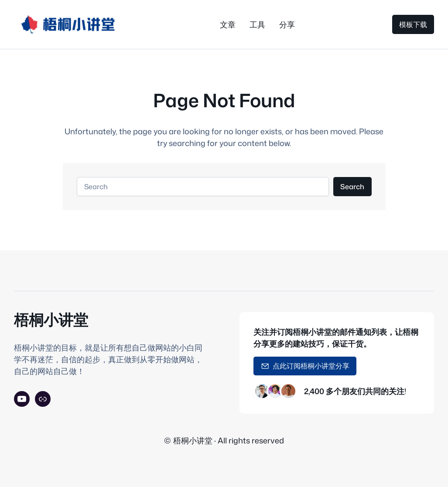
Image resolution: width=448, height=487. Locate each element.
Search (352, 186)
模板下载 (413, 24)
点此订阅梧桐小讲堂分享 (305, 366)
